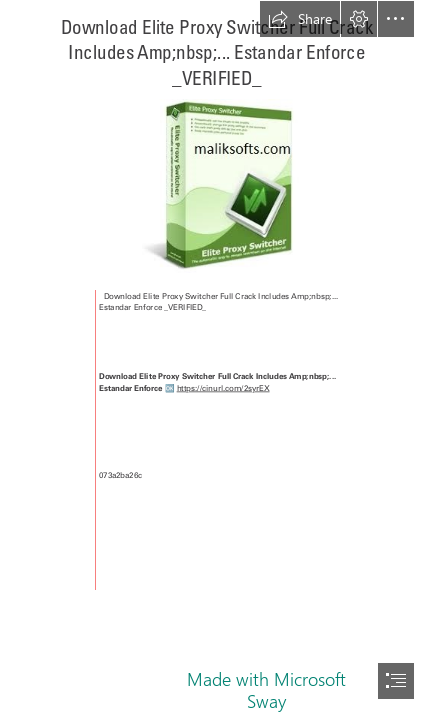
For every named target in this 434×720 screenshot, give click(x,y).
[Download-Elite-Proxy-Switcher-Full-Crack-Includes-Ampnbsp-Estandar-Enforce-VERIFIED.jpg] (217, 185)
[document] (217, 360)
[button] (300, 19)
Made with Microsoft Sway (266, 690)
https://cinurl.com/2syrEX (223, 388)
